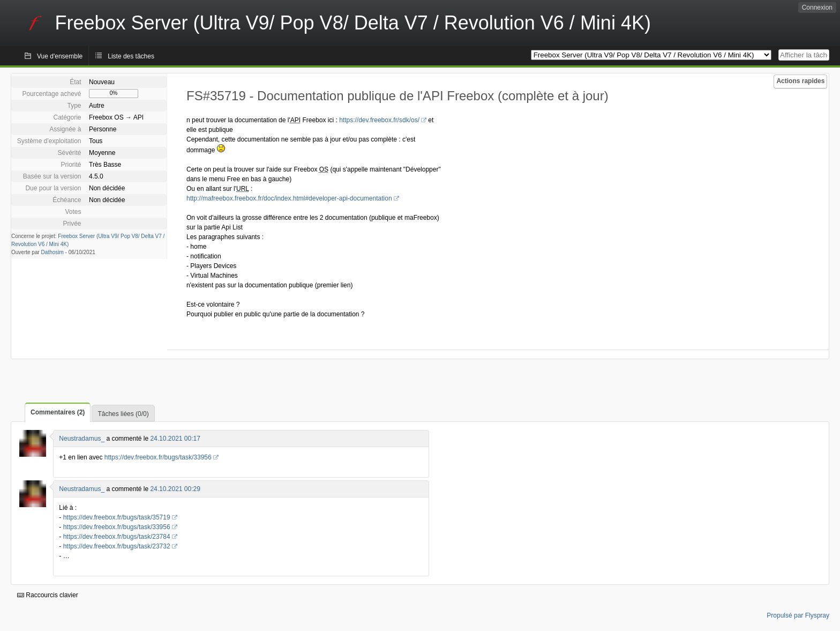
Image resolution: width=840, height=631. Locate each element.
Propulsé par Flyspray (798, 615)
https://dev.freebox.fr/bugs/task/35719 (117, 517)
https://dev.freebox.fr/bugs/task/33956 (158, 457)
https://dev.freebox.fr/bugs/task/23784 (117, 537)
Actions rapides (800, 81)
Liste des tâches (131, 56)
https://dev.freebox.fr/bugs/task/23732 (117, 546)
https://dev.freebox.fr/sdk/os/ (379, 120)
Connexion (817, 8)
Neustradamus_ (82, 439)
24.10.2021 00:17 (175, 439)
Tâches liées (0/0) (123, 414)
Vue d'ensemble (60, 56)
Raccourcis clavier (48, 595)
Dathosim (52, 252)
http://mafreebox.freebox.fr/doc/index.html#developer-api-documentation (289, 198)
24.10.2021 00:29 (175, 489)
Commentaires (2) (58, 412)
